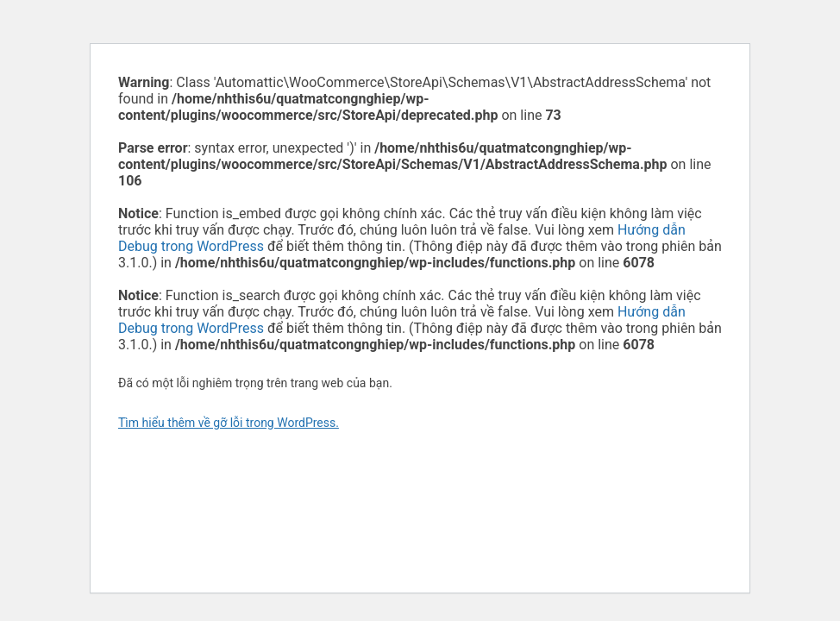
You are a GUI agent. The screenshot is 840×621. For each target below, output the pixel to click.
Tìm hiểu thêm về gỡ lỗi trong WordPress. (229, 423)
